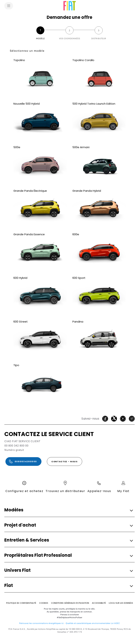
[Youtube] (123, 419)
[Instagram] (132, 419)
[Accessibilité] (99, 603)
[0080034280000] (23, 461)
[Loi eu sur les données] (121, 603)
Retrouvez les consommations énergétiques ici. (42, 623)
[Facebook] (105, 419)
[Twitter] (114, 419)
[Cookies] (44, 603)
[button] (68, 510)
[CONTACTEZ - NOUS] (64, 461)
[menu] (9, 6)
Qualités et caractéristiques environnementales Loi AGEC (93, 623)
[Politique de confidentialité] (21, 603)
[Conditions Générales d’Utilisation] (70, 603)
